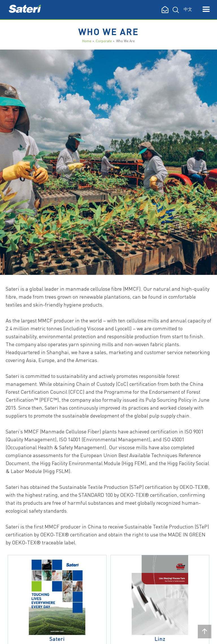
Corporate (104, 41)
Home (87, 41)
